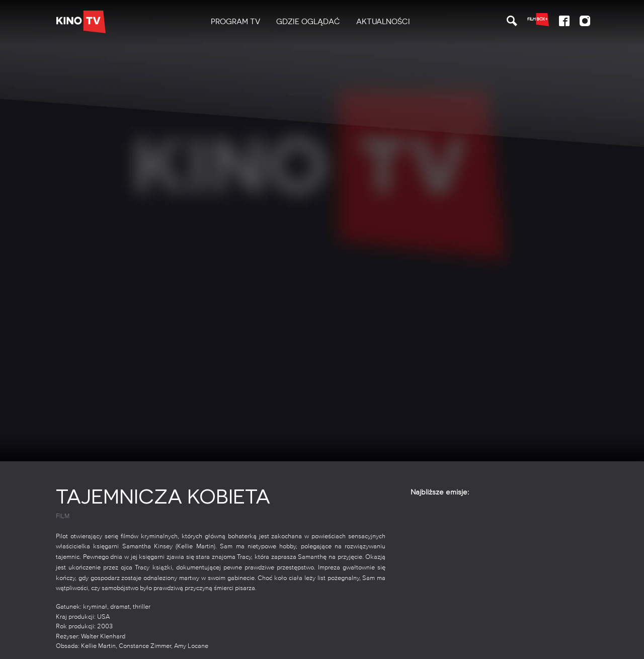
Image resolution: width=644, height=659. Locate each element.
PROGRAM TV (235, 22)
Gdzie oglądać (308, 22)
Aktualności (383, 22)
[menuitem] (235, 22)
